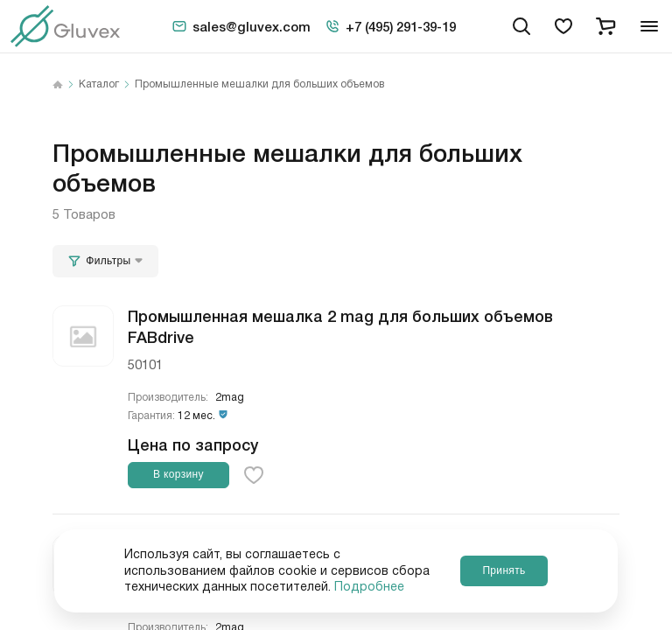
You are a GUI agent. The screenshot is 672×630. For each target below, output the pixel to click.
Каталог (99, 85)
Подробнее (369, 587)
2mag (230, 398)
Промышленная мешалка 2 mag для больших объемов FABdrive (340, 325)
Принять (504, 570)
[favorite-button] (254, 475)
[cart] (605, 26)
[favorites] (563, 26)
